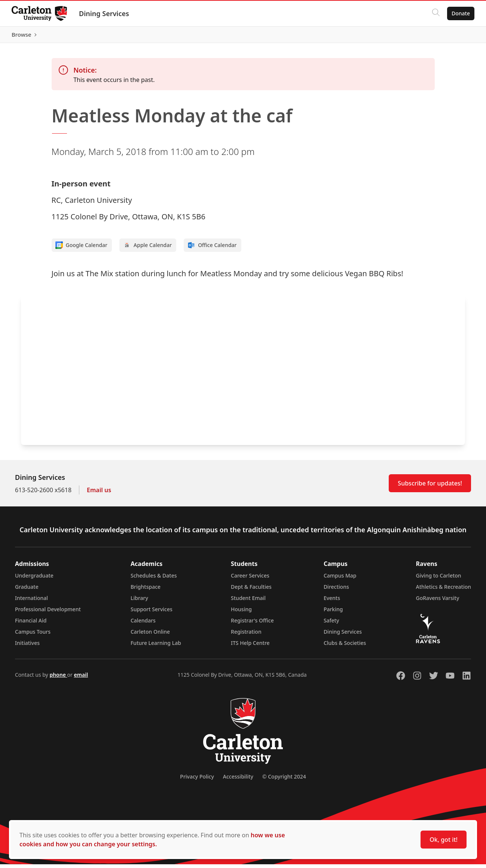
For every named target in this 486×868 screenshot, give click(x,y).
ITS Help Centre (250, 647)
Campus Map (340, 579)
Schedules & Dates (154, 579)
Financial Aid (31, 624)
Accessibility (238, 780)
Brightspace (146, 590)
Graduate (27, 590)
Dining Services (104, 13)
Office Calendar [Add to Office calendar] (212, 249)
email (81, 678)
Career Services (250, 579)
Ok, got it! (444, 840)
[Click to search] (435, 13)
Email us (99, 494)
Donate (460, 13)
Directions (336, 590)
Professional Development (48, 613)
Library (139, 602)
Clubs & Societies (345, 647)
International (31, 602)
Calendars (143, 624)
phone (58, 678)
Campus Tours (33, 635)
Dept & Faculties (251, 590)
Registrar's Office (252, 624)
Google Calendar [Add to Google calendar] (82, 249)
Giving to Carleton (439, 579)
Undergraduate (34, 579)
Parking (333, 613)
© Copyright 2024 (284, 780)
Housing (241, 613)
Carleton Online (150, 635)
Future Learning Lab (156, 647)
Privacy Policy (197, 780)
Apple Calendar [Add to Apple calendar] (147, 249)
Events (332, 602)
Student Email (248, 602)
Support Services (152, 613)
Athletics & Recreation (444, 590)
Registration (246, 635)
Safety (331, 624)
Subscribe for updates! (430, 487)
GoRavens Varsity (438, 602)
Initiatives (27, 647)
